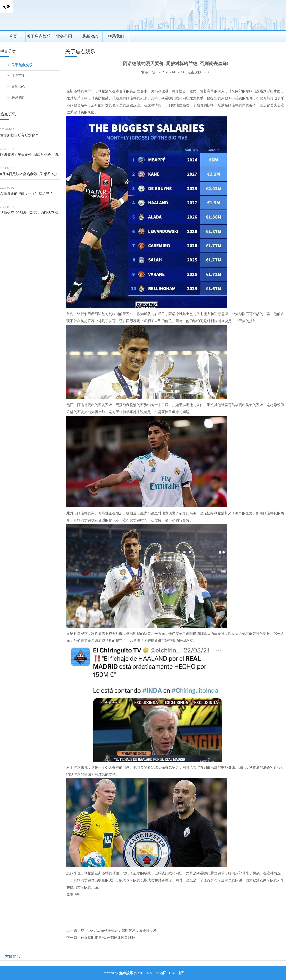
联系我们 (116, 36)
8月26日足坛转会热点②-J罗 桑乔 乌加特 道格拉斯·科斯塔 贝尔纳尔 (29, 176)
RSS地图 (160, 973)
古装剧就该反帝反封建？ (19, 135)
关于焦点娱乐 (39, 36)
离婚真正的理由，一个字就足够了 (26, 193)
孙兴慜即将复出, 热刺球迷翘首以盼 (108, 938)
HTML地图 (176, 973)
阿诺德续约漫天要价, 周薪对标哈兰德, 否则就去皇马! (29, 157)
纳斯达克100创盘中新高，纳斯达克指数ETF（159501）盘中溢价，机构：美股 (29, 215)
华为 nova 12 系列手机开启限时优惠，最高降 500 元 (120, 931)
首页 (13, 36)
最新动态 (90, 36)
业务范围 (64, 36)
